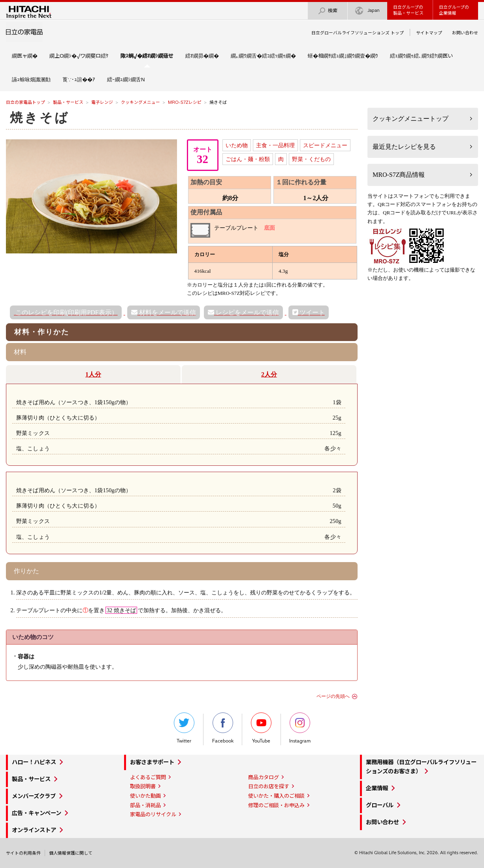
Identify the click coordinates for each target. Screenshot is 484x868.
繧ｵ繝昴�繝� (202, 56)
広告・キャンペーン (37, 813)
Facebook (223, 728)
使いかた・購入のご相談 (276, 796)
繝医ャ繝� (25, 56)
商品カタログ (264, 777)
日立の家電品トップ (25, 102)
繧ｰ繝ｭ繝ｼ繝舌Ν (126, 79)
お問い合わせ (465, 33)
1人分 (93, 374)
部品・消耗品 (145, 805)
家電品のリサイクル (153, 814)
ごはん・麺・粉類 (248, 159)
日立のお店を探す (269, 786)
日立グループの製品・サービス (408, 10)
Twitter (184, 728)
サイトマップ (429, 33)
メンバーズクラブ (34, 796)
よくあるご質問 (148, 777)
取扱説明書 (143, 786)
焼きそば (40, 118)
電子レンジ (102, 102)
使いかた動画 (145, 796)
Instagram (300, 728)
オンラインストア (34, 830)
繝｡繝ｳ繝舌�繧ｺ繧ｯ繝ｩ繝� (263, 56)
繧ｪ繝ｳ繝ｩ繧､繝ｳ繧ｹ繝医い (421, 56)
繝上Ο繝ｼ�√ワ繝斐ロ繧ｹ (79, 56)
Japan (367, 11)
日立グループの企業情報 (454, 10)
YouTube (261, 728)
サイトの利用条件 (23, 853)
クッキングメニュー (140, 102)
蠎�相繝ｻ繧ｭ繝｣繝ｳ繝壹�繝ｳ (343, 56)
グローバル (380, 805)
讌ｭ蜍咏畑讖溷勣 (31, 79)
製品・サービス (68, 102)
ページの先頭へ (333, 696)
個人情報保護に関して (71, 853)
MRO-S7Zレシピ (185, 102)
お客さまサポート (152, 762)
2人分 (269, 374)
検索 (328, 11)
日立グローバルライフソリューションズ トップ (358, 33)
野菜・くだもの (311, 159)
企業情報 (377, 788)
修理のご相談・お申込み (276, 805)
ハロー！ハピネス (34, 762)
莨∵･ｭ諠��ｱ (79, 79)
